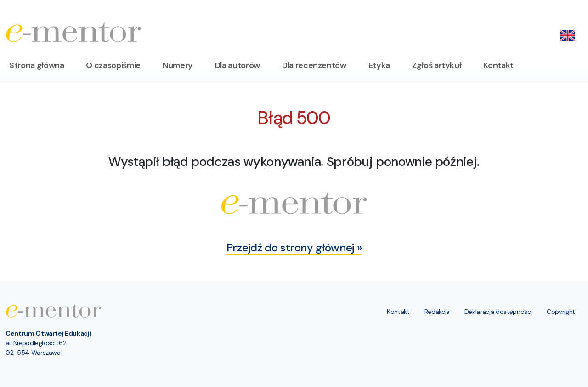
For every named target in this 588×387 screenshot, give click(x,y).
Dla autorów (237, 65)
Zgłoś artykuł (437, 65)
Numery (178, 65)
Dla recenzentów (314, 65)
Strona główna (37, 65)
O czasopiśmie (113, 65)
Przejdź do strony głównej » (294, 248)
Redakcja (437, 312)
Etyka (379, 65)
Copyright (561, 312)
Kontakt (498, 65)
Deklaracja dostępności (498, 312)
